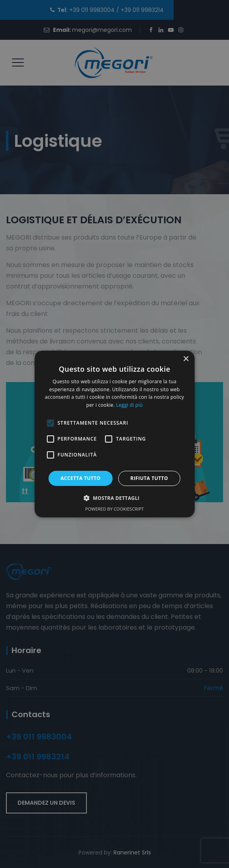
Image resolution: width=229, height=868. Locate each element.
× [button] (186, 359)
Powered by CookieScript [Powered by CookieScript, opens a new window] (114, 509)
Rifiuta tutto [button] (149, 478)
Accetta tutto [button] (80, 478)
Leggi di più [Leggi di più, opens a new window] (129, 405)
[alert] (114, 434)
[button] (115, 498)
